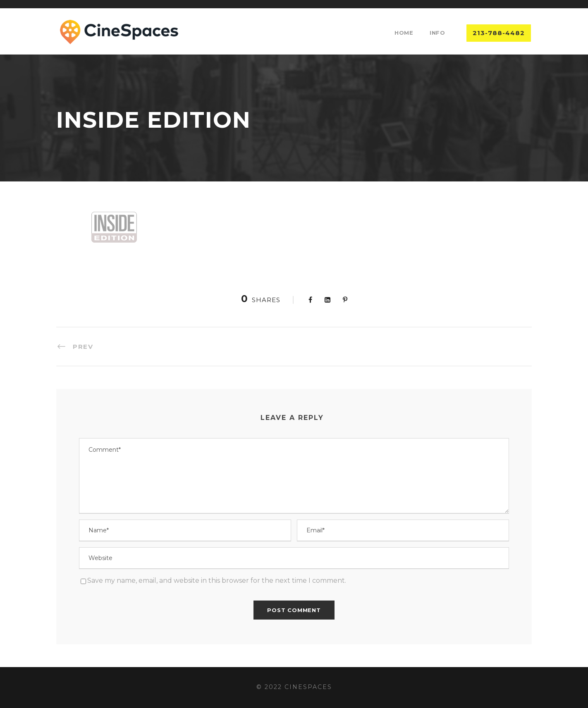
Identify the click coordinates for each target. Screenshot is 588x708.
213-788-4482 (499, 33)
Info (437, 33)
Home (404, 33)
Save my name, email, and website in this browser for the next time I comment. (217, 580)
